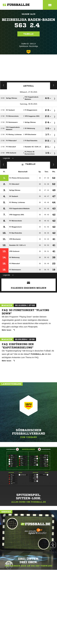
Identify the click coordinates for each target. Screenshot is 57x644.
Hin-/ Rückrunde (54, 164)
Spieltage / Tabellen (54, 85)
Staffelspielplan (4, 85)
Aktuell (29, 86)
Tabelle (29, 34)
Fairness (4, 164)
